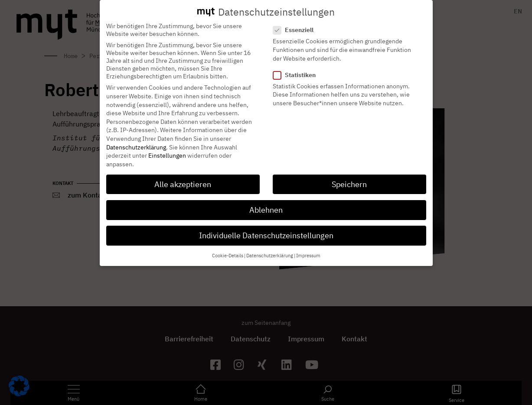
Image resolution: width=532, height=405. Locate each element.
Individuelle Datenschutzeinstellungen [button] (266, 228)
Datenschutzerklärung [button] (270, 248)
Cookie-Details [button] (228, 248)
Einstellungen (167, 148)
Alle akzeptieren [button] (183, 177)
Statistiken (297, 67)
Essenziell (296, 23)
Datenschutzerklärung (136, 139)
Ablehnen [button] (266, 202)
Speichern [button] (349, 177)
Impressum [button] (308, 248)
